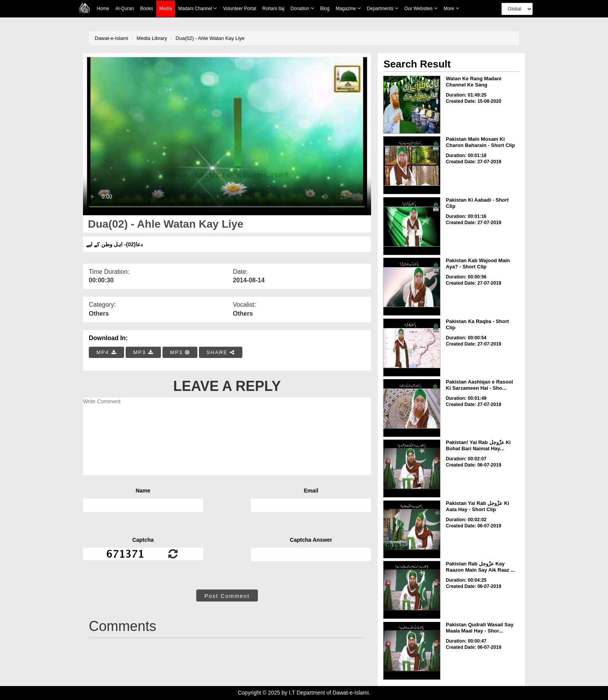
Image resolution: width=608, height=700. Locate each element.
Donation (302, 8)
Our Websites (421, 8)
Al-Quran (124, 9)
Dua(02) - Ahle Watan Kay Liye (210, 38)
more (451, 8)
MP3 (143, 352)
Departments (383, 8)
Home (103, 9)
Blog (325, 9)
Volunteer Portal (239, 9)
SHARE (220, 352)
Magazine (348, 8)
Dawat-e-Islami (111, 38)
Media (166, 9)
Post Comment (227, 596)
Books (146, 9)
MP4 (107, 352)
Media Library (152, 38)
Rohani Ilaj (274, 9)
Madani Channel (197, 8)
